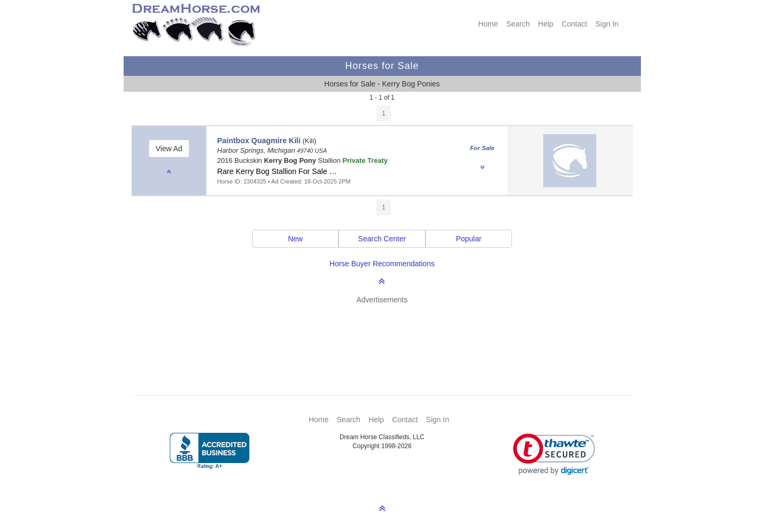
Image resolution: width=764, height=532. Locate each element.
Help (546, 24)
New (296, 239)
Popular (468, 239)
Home (488, 24)
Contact (574, 24)
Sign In (607, 24)
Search (518, 24)
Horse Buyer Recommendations (382, 264)
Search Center (382, 239)
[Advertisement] (388, 334)
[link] (554, 454)
